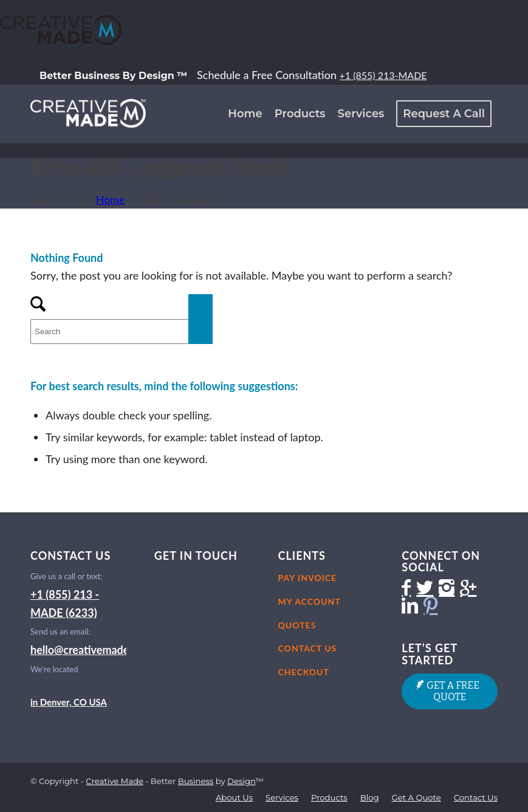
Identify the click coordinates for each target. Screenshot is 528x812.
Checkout (304, 672)
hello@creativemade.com (91, 650)
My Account (310, 601)
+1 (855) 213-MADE (383, 75)
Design (241, 781)
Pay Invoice (308, 578)
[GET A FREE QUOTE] (450, 691)
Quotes (297, 625)
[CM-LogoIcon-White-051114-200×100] (88, 114)
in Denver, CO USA (69, 702)
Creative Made (115, 781)
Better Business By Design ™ (113, 76)
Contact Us (308, 648)
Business (196, 781)
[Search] (122, 332)
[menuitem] (114, 76)
